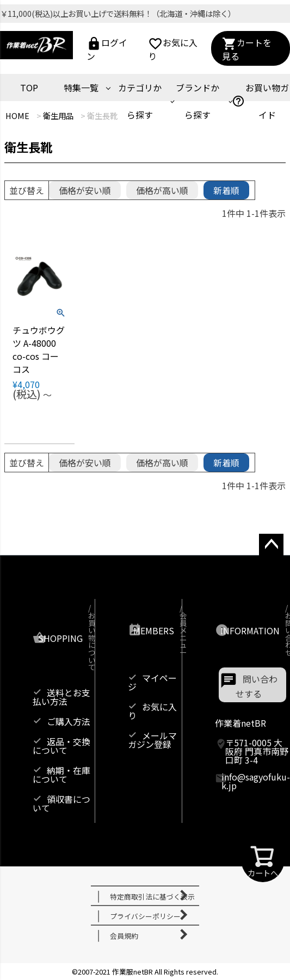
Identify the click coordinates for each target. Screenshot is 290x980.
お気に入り (173, 48)
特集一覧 (81, 88)
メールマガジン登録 (152, 740)
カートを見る (247, 48)
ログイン (107, 48)
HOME (17, 116)
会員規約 (124, 936)
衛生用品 (58, 116)
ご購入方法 (69, 721)
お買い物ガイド (260, 101)
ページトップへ (268, 555)
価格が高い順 (162, 190)
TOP (29, 88)
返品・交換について (61, 746)
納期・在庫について (61, 775)
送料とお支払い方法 (61, 697)
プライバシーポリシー (145, 916)
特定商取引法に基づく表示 (152, 897)
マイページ (152, 682)
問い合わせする (257, 686)
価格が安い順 (85, 190)
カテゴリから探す (140, 101)
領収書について (61, 803)
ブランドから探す (198, 101)
